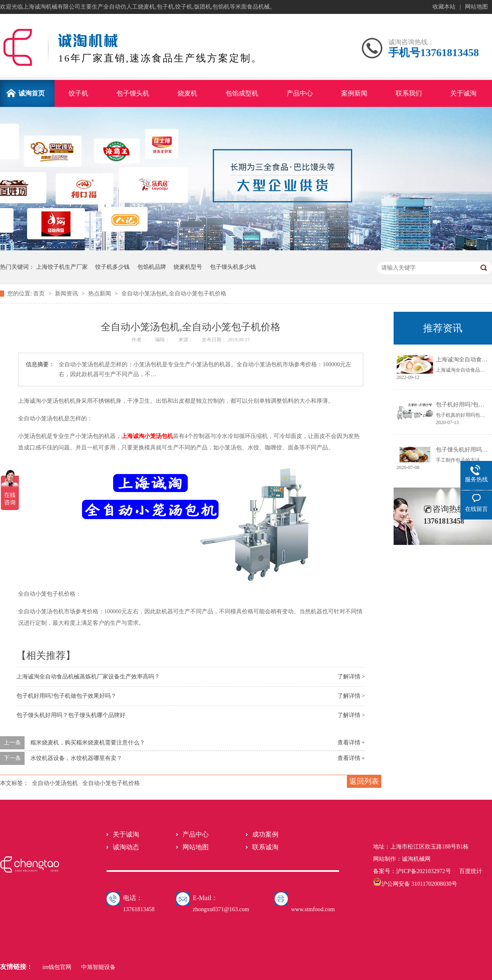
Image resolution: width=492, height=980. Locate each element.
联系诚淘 (265, 847)
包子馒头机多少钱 (233, 267)
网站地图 (476, 7)
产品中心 (196, 834)
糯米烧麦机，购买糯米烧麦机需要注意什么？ (88, 743)
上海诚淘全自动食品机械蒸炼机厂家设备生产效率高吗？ (88, 677)
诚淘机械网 (416, 859)
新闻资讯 (67, 294)
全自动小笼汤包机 (55, 783)
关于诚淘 (126, 834)
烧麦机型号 (188, 267)
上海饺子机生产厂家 (62, 267)
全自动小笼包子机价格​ (111, 783)
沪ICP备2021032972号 (424, 871)
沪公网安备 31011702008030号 (415, 884)
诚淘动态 (126, 847)
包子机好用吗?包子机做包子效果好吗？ (66, 696)
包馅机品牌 (152, 267)
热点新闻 (100, 294)
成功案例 (265, 834)
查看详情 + (351, 743)
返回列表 (364, 781)
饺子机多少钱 (112, 267)
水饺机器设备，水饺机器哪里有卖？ (76, 758)
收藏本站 (444, 7)
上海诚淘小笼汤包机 (147, 436)
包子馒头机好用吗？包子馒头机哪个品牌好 (71, 715)
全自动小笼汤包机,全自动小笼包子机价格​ (174, 294)
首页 (40, 294)
